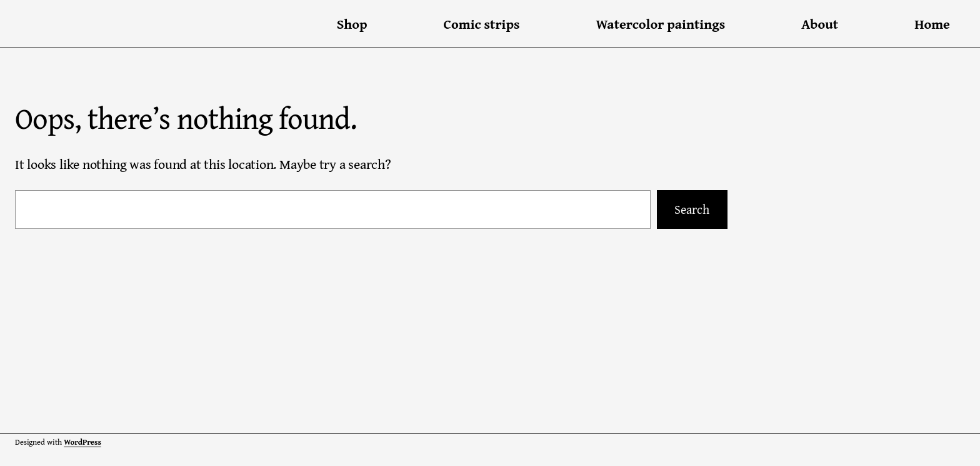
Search (692, 209)
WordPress (82, 442)
